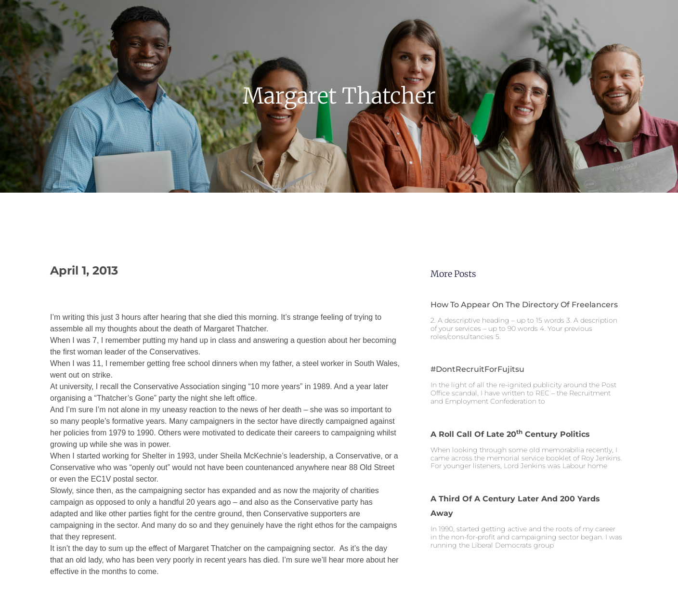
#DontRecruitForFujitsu (477, 369)
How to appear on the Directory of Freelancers (524, 305)
